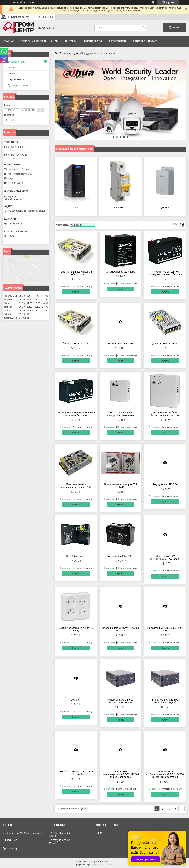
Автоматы (120, 208)
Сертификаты (93, 41)
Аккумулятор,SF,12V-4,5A (120, 272)
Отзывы (13, 73)
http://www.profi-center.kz (20, 169)
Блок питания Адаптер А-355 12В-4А (120, 486)
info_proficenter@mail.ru (20, 174)
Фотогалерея (117, 41)
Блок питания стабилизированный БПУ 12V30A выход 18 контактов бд (165, 774)
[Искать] (143, 28)
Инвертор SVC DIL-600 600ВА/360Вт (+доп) (121, 701)
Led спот (76, 700)
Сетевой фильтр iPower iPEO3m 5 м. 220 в (121, 629)
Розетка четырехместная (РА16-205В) (76, 629)
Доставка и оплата (145, 41)
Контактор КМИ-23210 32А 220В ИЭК (165, 629)
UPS (76, 208)
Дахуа (165, 208)
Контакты (71, 41)
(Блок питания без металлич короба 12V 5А (76, 273)
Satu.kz (109, 862)
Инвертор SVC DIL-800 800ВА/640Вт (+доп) (165, 701)
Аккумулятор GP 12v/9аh (120, 343)
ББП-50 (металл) (76, 556)
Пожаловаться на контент (102, 865)
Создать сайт (17, 2)
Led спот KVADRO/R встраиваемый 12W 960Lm (165, 557)
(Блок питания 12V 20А (76, 343)
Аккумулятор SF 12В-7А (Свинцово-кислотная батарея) (165, 273)
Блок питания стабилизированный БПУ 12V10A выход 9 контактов (121, 774)
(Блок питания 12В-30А (165, 343)
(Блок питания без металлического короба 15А (76, 486)
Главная (9, 41)
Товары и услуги (32, 41)
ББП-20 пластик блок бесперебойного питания (120, 414)
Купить (76, 292)
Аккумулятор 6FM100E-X (120, 556)
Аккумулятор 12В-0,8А (165, 484)
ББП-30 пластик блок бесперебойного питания (165, 414)
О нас (54, 41)
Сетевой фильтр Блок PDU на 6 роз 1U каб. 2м (76, 773)
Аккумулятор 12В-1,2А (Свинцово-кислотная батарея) (76, 414)
